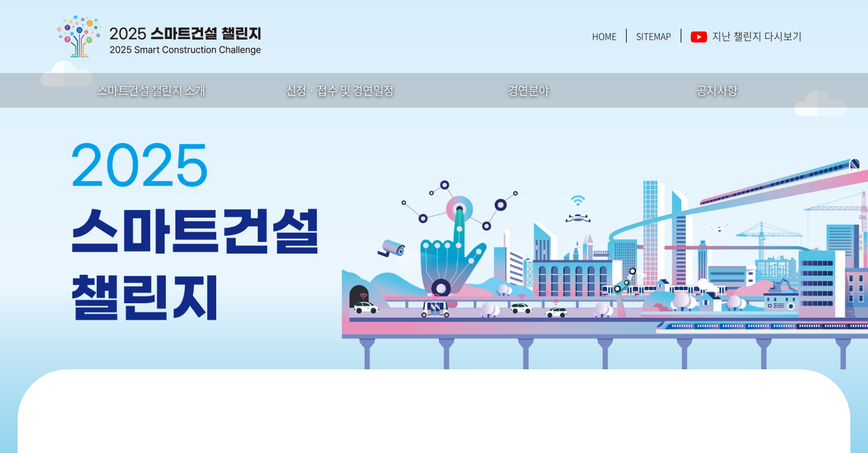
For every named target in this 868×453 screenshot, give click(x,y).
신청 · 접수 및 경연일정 (340, 90)
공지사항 (717, 90)
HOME (604, 36)
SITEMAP (654, 36)
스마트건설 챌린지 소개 (151, 90)
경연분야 (529, 90)
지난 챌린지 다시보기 (746, 36)
